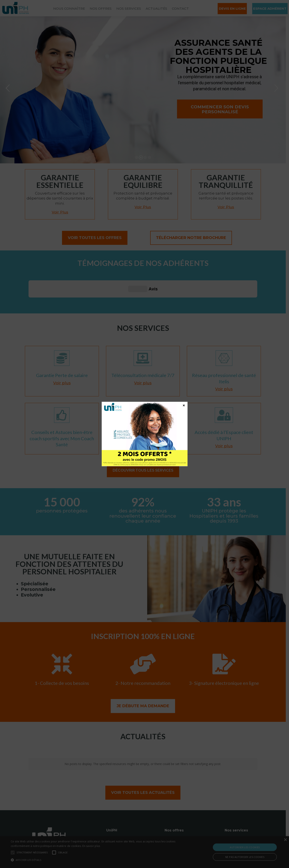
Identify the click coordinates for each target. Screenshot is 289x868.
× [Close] (184, 405)
